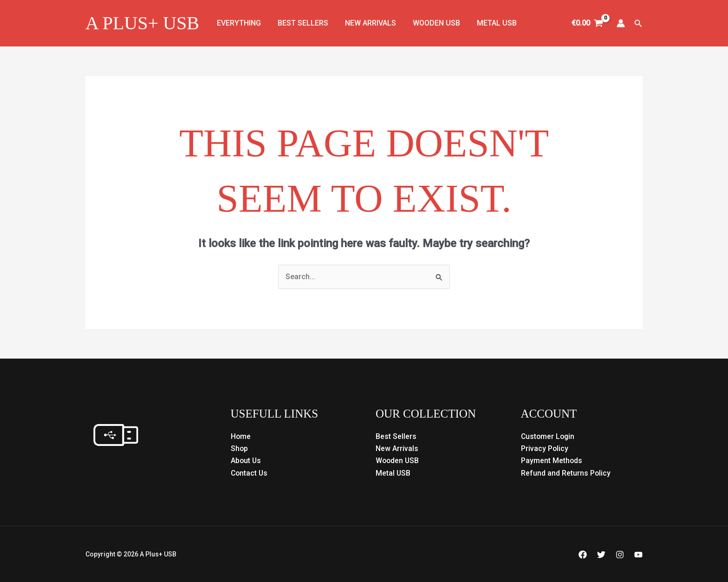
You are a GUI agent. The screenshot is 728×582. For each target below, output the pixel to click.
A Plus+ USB (142, 23)
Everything (238, 23)
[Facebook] (583, 555)
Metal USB (488, 23)
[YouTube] (638, 555)
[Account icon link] (621, 23)
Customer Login (549, 436)
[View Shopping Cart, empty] (588, 23)
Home (241, 436)
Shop (240, 448)
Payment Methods (552, 461)
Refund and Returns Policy (566, 473)
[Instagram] (620, 555)
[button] (638, 23)
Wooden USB (430, 23)
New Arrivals (366, 23)
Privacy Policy (545, 448)
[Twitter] (601, 555)
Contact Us (250, 473)
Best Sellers (300, 23)
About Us (246, 461)
